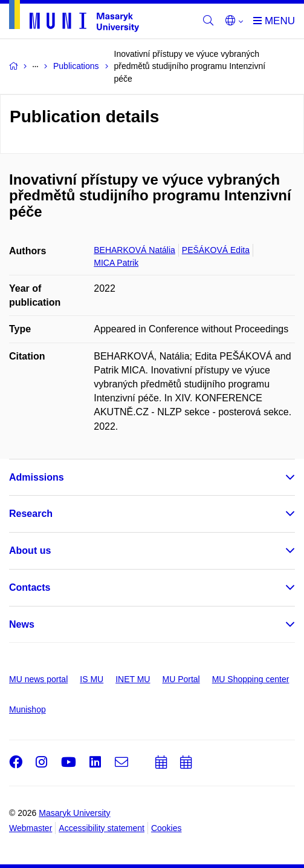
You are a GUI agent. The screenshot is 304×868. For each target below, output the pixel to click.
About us (30, 551)
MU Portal (181, 679)
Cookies (167, 828)
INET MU (133, 679)
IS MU (92, 679)
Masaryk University (74, 813)
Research (31, 514)
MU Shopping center (251, 679)
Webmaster (31, 828)
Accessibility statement (102, 828)
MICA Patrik (116, 263)
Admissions (37, 477)
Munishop (27, 709)
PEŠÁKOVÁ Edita (216, 250)
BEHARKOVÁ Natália (134, 250)
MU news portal (38, 679)
